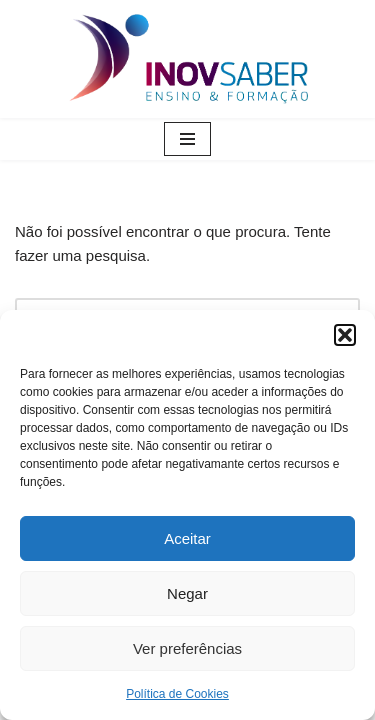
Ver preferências (187, 648)
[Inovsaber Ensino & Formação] (188, 59)
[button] (345, 335)
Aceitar (187, 538)
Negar (187, 593)
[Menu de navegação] (187, 139)
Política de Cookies (177, 694)
